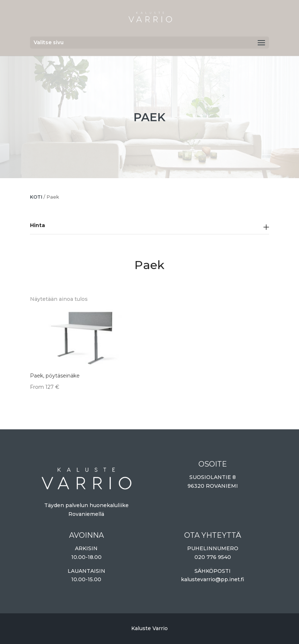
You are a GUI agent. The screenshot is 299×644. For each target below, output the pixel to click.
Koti (36, 197)
